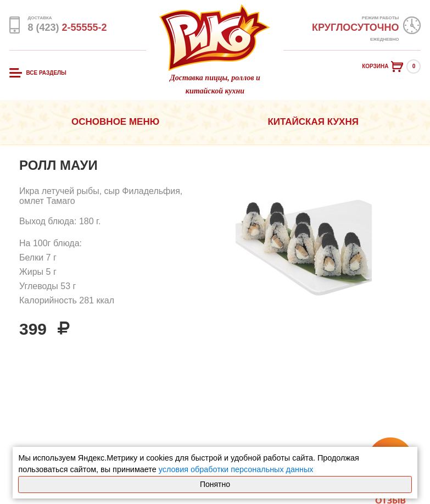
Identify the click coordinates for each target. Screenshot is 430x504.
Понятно (215, 484)
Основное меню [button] (115, 122)
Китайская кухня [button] (313, 122)
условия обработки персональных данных (236, 469)
